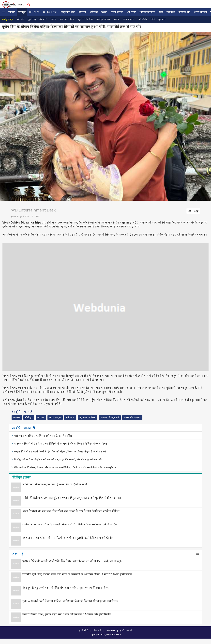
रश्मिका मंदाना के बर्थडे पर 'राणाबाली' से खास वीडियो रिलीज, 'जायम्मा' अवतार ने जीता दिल (70, 524)
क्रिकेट (104, 12)
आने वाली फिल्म (67, 19)
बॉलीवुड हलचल (22, 477)
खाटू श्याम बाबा (68, 12)
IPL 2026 (34, 12)
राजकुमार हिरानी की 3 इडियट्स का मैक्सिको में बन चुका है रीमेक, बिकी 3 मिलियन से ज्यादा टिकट (61, 444)
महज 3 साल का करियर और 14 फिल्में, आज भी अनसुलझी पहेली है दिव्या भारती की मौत (68, 538)
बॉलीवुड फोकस (103, 19)
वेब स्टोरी (43, 19)
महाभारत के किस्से (87, 417)
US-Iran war (50, 12)
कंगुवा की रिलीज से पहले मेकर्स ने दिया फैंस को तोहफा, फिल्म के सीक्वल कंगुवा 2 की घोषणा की (60, 451)
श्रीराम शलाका (200, 12)
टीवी (153, 19)
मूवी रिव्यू (32, 19)
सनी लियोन (143, 19)
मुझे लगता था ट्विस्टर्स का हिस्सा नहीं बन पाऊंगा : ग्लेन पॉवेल (43, 436)
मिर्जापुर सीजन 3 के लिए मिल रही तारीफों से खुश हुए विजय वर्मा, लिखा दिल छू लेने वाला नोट (58, 459)
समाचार (11, 12)
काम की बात (184, 12)
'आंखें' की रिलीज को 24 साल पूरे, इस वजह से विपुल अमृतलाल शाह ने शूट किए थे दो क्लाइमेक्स (72, 498)
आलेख (116, 19)
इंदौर (161, 12)
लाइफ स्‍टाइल (117, 12)
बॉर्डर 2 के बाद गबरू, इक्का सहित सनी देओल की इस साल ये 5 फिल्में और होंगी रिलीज (67, 614)
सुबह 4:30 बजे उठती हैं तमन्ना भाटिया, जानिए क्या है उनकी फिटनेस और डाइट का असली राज (70, 601)
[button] (4, 12)
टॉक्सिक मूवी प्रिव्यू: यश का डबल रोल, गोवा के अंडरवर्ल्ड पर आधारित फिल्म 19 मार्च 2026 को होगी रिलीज (77, 574)
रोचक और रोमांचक (132, 417)
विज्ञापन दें (97, 630)
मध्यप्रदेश (171, 12)
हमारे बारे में (84, 630)
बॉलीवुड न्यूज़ (8, 19)
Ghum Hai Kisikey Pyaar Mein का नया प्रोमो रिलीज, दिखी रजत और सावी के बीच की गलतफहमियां (65, 467)
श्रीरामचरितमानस (147, 12)
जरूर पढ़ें (18, 554)
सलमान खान (128, 19)
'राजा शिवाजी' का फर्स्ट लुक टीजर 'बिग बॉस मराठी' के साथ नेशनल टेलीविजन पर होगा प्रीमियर (71, 511)
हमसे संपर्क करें (126, 630)
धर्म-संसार (131, 12)
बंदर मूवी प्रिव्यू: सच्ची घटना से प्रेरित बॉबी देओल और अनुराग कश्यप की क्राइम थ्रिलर (65, 588)
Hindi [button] (20, 5)
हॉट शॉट (21, 19)
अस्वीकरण (111, 630)
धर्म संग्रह (94, 12)
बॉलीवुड (22, 12)
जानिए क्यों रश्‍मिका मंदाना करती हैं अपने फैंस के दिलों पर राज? (55, 484)
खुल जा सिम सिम (85, 19)
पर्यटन (53, 19)
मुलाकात (162, 19)
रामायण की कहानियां (110, 417)
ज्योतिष (82, 12)
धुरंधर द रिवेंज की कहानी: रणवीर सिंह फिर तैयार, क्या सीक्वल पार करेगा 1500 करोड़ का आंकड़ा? (72, 561)
